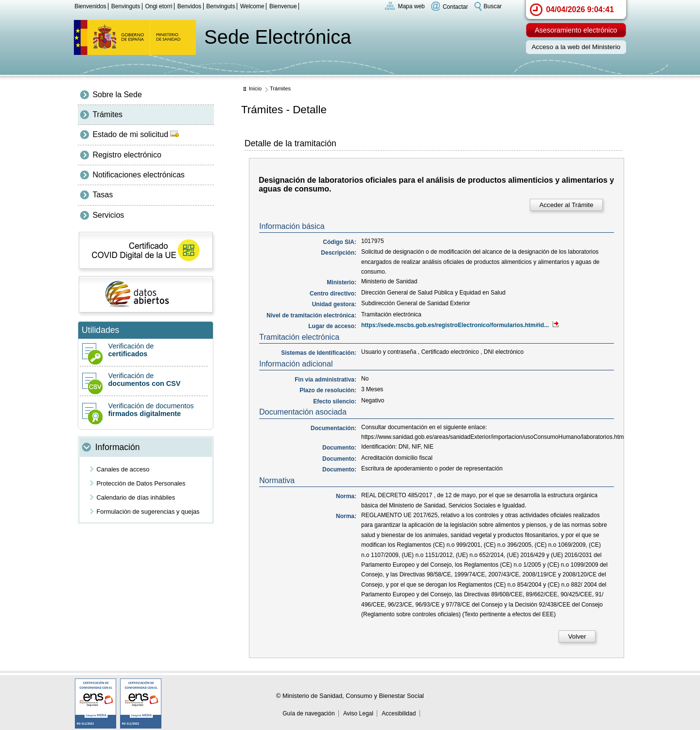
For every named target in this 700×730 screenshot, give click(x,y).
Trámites (107, 114)
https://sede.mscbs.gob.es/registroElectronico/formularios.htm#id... (460, 325)
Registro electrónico (127, 155)
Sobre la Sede (117, 95)
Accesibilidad (399, 713)
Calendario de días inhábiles (136, 497)
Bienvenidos (90, 6)
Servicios (108, 215)
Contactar (455, 6)
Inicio (255, 88)
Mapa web (411, 6)
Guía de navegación (308, 713)
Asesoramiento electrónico (576, 30)
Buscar (493, 6)
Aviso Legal (358, 713)
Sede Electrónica (278, 37)
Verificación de (144, 350)
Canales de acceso (123, 469)
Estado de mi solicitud (136, 134)
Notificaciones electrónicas (138, 175)
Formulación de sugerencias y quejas (148, 512)
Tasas (103, 195)
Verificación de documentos (144, 410)
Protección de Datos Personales (141, 483)
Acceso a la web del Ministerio (576, 47)
